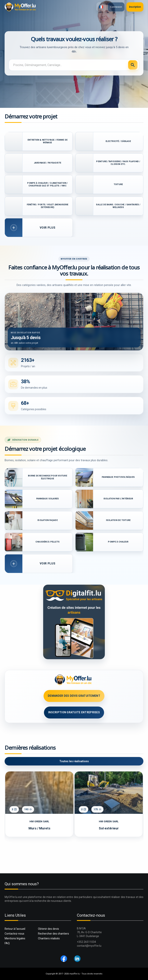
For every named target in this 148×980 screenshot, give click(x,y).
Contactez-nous (14, 934)
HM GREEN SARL (39, 821)
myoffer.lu (75, 974)
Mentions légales (15, 938)
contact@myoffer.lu (89, 946)
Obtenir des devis (48, 929)
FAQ (7, 943)
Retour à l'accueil (15, 929)
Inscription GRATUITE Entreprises (74, 712)
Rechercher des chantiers (53, 934)
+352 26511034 (86, 942)
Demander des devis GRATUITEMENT (74, 696)
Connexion (116, 7)
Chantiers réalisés (49, 938)
